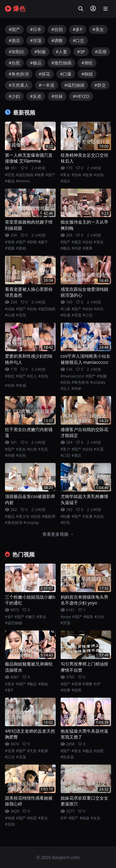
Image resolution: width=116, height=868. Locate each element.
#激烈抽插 (61, 63)
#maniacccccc (73, 376)
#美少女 (23, 517)
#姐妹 (84, 818)
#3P (81, 52)
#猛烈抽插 (74, 85)
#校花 (32, 818)
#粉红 (10, 376)
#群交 (100, 85)
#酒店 (14, 40)
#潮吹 (87, 63)
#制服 (40, 52)
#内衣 (99, 309)
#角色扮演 (19, 74)
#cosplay (98, 382)
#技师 (76, 690)
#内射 (76, 248)
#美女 (98, 29)
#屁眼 (10, 248)
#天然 (32, 751)
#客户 (66, 449)
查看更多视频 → (58, 534)
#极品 (36, 63)
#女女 (96, 818)
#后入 (32, 376)
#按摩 (66, 690)
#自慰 (14, 63)
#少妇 (14, 96)
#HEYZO (81, 96)
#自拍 (57, 29)
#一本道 (47, 85)
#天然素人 (19, 85)
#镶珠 (88, 617)
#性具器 (67, 757)
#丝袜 (57, 96)
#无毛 (21, 315)
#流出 (66, 181)
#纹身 (88, 175)
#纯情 (10, 818)
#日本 (36, 29)
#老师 (43, 751)
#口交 (78, 40)
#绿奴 (10, 309)
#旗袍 (21, 248)
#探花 (44, 74)
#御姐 (87, 74)
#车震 (99, 449)
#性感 (66, 315)
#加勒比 (17, 52)
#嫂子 (43, 242)
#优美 (10, 751)
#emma (23, 181)
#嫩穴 (31, 617)
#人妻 (61, 52)
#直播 (88, 517)
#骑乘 (40, 175)
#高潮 (101, 52)
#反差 (36, 96)
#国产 (14, 29)
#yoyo (66, 617)
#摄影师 (49, 517)
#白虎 (10, 315)
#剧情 (32, 242)
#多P (78, 29)
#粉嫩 (66, 517)
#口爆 (66, 74)
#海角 (10, 242)
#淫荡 (36, 40)
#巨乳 (10, 175)
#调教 (57, 40)
